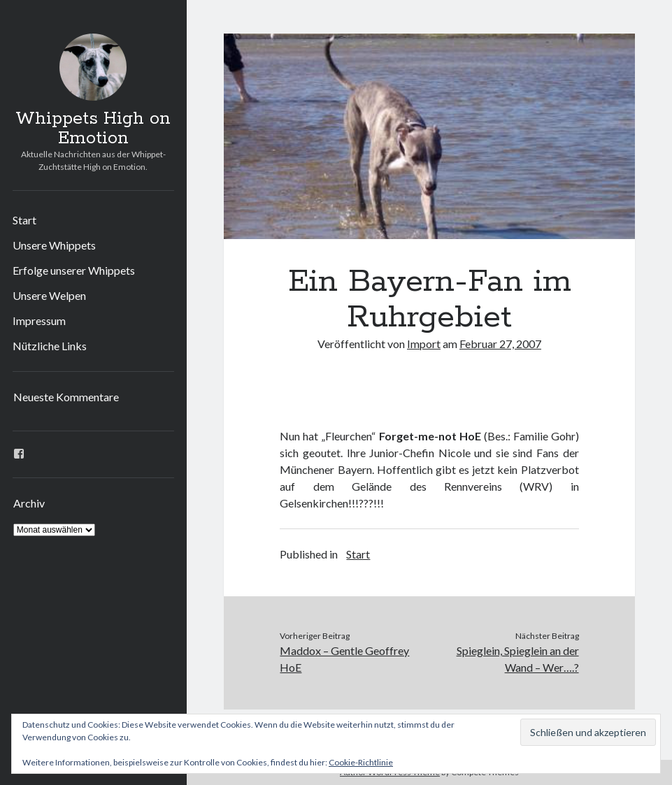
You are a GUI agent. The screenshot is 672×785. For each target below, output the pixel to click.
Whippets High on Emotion (93, 129)
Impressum (39, 321)
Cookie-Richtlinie (361, 762)
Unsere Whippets (54, 245)
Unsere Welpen (49, 295)
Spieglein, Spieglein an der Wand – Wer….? (518, 659)
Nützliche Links (50, 346)
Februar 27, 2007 (500, 344)
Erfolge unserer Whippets (74, 270)
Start (24, 220)
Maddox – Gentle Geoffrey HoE (344, 659)
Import (424, 344)
